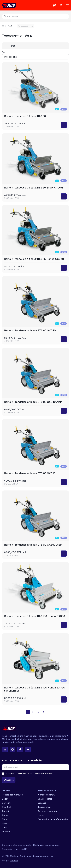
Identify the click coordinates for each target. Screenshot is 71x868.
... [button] (38, 712)
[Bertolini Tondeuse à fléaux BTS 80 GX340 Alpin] (35, 382)
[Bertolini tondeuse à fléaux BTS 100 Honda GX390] (35, 596)
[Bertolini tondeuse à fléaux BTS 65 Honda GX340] (35, 239)
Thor (4, 827)
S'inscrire (9, 780)
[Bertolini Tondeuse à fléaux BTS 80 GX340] (35, 310)
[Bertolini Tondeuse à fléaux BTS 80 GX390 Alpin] (35, 525)
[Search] (35, 16)
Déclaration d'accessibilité (14, 849)
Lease (41, 815)
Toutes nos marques (12, 795)
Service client (44, 807)
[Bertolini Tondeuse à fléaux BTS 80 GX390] (35, 453)
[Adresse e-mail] (35, 767)
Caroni (5, 811)
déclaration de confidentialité (29, 773)
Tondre (11, 26)
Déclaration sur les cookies (46, 845)
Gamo (5, 815)
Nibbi (5, 823)
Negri (5, 819)
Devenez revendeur (48, 811)
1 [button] (28, 712)
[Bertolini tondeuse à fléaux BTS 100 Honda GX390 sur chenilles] (35, 669)
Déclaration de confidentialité (53, 819)
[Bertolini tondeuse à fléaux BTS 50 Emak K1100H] (35, 167)
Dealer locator (45, 799)
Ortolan (6, 832)
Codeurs (14, 860)
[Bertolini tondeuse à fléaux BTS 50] (35, 96)
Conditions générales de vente (17, 845)
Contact (42, 803)
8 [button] (43, 712)
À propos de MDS (46, 795)
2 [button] (33, 712)
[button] (48, 712)
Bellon (5, 799)
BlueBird (6, 807)
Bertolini (6, 803)
